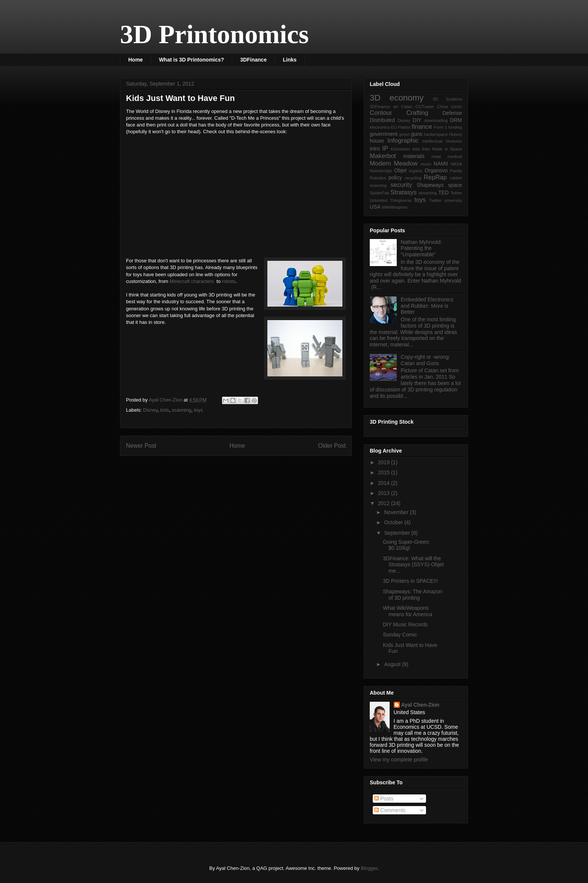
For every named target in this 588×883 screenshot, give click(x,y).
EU (394, 127)
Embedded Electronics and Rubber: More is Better (427, 306)
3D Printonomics (214, 34)
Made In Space (447, 149)
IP (385, 148)
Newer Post (141, 446)
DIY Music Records (405, 624)
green (404, 134)
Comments (390, 810)
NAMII (441, 164)
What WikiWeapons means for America (408, 611)
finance (422, 127)
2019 (385, 462)
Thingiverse (401, 200)
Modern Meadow (394, 163)
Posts (384, 799)
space (455, 185)
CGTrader (425, 107)
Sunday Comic (400, 635)
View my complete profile (399, 760)
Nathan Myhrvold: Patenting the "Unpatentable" (421, 248)
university (453, 200)
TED (444, 193)
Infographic (403, 141)
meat (436, 156)
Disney (151, 410)
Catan (407, 107)
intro (375, 149)
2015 (385, 472)
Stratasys (403, 192)
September (397, 533)
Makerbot (383, 156)
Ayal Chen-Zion (420, 705)
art (395, 107)
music (426, 164)
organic (416, 171)
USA (375, 207)
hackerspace (436, 134)
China (442, 107)
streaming (428, 193)
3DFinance (253, 60)
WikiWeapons (395, 207)
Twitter (436, 200)
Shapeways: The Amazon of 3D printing (413, 595)
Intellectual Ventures (442, 141)
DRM (456, 120)
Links (290, 60)
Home (136, 60)
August (393, 664)
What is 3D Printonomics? (191, 60)
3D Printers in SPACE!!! (410, 581)
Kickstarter (401, 149)
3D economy (397, 98)
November (397, 512)
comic (457, 107)
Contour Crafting (399, 113)
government (384, 134)
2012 (385, 503)
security (401, 185)
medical (455, 156)
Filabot (404, 127)
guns (417, 134)
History (455, 134)
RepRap (435, 177)
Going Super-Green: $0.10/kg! (406, 545)
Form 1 (440, 127)
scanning (181, 410)
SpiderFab (379, 193)
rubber (456, 178)
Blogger (369, 868)
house (377, 141)
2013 (385, 493)
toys (198, 410)
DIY (417, 120)
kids (165, 410)
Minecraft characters (192, 281)
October (394, 522)
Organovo (436, 170)
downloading (436, 120)
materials (414, 156)
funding (455, 127)
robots (229, 281)
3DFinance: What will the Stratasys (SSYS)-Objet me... (413, 565)
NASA (456, 164)
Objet (400, 170)
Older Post (332, 446)
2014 (385, 483)
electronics (380, 127)
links (426, 149)
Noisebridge (381, 171)
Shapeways (430, 185)
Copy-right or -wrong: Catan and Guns (426, 360)
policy (395, 178)
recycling (413, 178)
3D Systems (447, 99)
